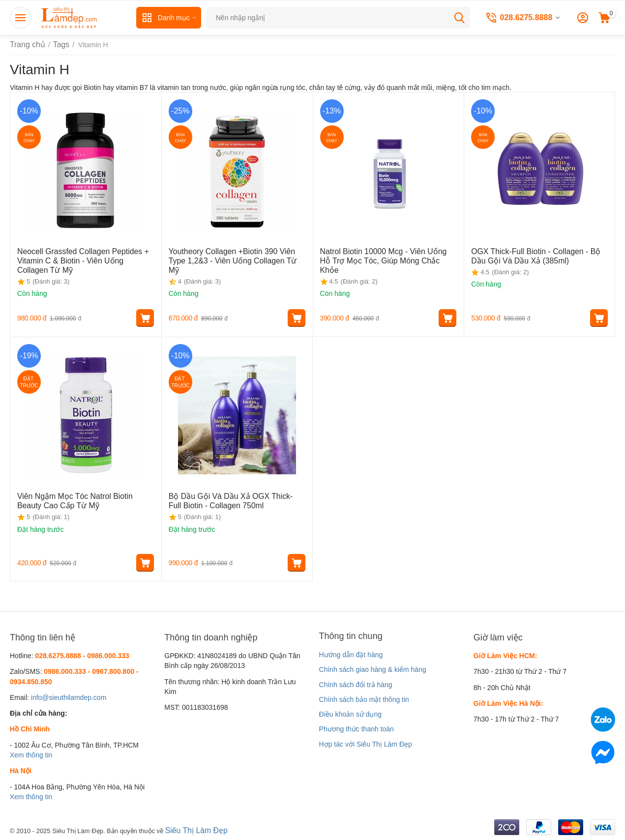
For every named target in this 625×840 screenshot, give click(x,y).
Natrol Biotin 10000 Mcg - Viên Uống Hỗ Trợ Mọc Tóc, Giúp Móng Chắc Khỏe (388, 255)
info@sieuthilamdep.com (69, 697)
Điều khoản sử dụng (350, 714)
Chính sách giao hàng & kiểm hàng (373, 669)
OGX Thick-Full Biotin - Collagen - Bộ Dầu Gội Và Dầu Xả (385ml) (536, 255)
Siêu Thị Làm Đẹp (193, 830)
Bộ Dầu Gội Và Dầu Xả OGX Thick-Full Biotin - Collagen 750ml (229, 500)
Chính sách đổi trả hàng (356, 685)
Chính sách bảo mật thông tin (364, 699)
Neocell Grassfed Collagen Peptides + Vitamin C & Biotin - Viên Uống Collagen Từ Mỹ (84, 259)
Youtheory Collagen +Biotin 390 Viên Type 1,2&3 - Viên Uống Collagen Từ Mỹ (233, 255)
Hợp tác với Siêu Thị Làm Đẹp (366, 744)
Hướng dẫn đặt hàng (351, 655)
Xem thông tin (31, 755)
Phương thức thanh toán (357, 729)
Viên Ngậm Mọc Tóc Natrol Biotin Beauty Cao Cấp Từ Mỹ (80, 500)
